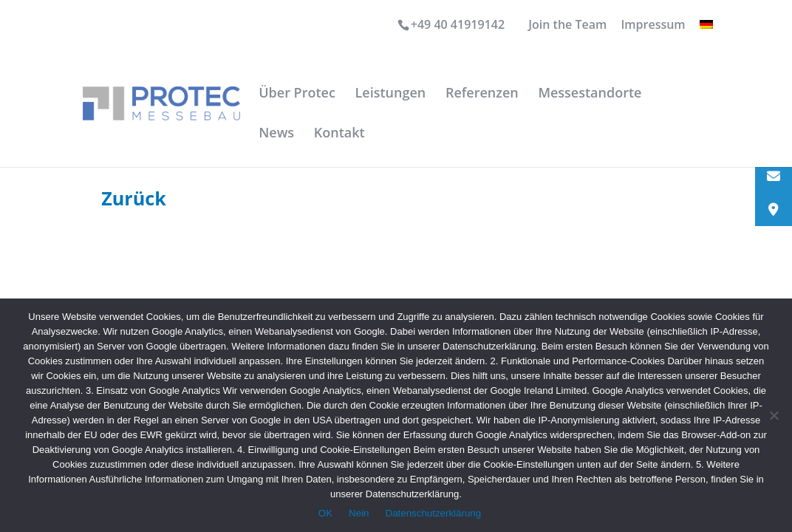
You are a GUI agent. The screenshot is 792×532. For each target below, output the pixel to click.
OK (325, 513)
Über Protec (297, 94)
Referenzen (482, 94)
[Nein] (774, 415)
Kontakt (339, 134)
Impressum (653, 25)
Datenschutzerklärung (434, 513)
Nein (359, 513)
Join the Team (567, 25)
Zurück (134, 198)
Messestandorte (590, 94)
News (276, 134)
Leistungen (391, 94)
